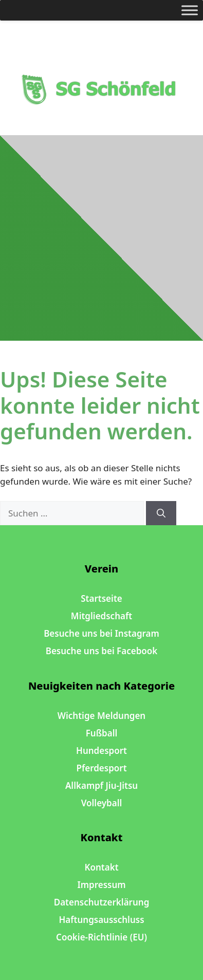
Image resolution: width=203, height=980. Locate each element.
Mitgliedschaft (101, 616)
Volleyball (102, 803)
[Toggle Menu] (190, 10)
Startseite (101, 598)
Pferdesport (101, 768)
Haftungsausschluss (101, 920)
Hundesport (101, 751)
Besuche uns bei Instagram (101, 633)
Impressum (101, 885)
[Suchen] (161, 513)
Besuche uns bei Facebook (102, 651)
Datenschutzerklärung (102, 902)
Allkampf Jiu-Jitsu (101, 785)
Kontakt (101, 867)
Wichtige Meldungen (101, 716)
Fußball (102, 733)
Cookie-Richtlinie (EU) (101, 937)
